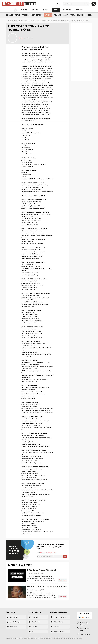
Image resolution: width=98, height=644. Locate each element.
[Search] (87, 4)
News (56, 10)
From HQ (26, 15)
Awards (48, 15)
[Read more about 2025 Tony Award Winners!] (47, 578)
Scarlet (21, 38)
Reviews (67, 10)
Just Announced (77, 15)
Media (89, 15)
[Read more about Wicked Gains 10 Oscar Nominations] (47, 595)
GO (65, 556)
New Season (37, 15)
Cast (65, 15)
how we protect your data (48, 553)
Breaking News (13, 15)
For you (79, 10)
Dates (46, 10)
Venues (35, 10)
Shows (24, 10)
